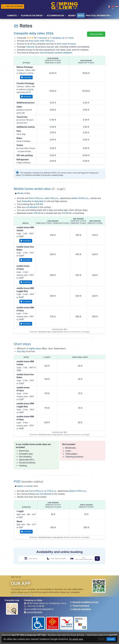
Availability (26, 77)
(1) (29, 92)
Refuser (102, 639)
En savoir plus (76, 639)
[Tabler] (65, 6)
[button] (13, 15)
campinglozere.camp (22, 595)
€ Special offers (96, 34)
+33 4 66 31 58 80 (13, 6)
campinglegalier (35, 612)
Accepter (111, 639)
